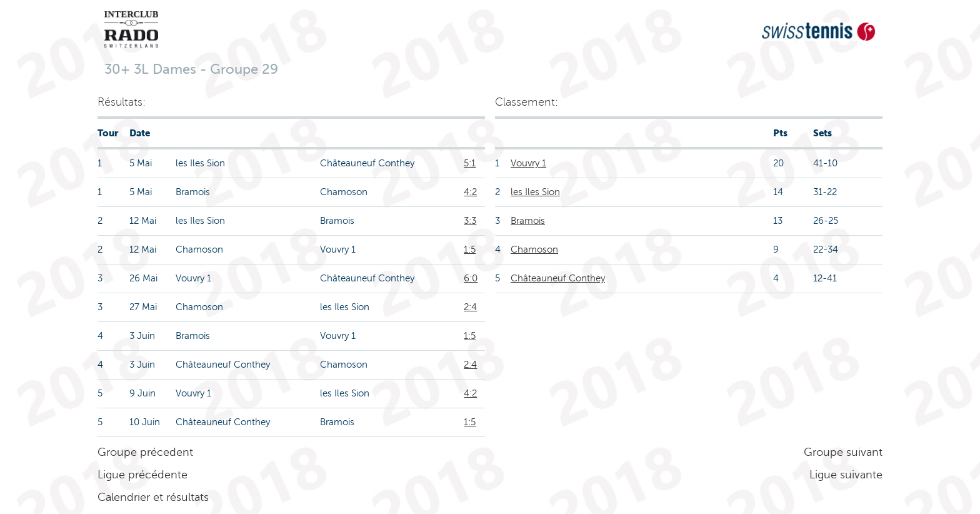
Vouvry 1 (528, 163)
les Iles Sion (535, 192)
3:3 (470, 221)
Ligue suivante (846, 475)
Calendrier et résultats (153, 497)
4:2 (470, 192)
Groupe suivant (843, 452)
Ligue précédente (142, 475)
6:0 (471, 278)
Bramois (528, 221)
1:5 (470, 249)
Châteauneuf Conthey (558, 278)
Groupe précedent (145, 452)
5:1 (470, 163)
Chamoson (534, 249)
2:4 (470, 307)
